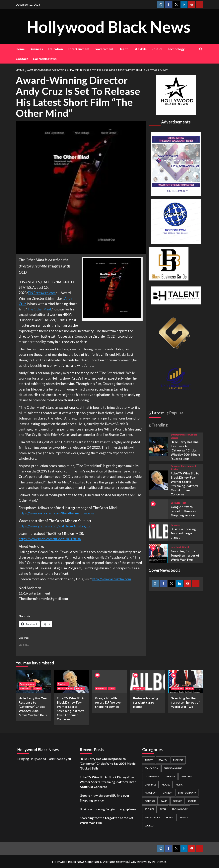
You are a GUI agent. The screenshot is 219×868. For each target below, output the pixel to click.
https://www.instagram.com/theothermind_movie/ (57, 513)
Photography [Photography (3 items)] (187, 793)
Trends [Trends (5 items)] (184, 817)
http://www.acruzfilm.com (112, 579)
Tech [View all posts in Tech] (184, 503)
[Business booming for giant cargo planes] (158, 531)
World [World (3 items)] (149, 826)
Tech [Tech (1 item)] (163, 809)
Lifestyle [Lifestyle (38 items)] (186, 776)
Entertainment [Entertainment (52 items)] (173, 768)
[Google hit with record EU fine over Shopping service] (109, 681)
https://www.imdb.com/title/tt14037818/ (50, 539)
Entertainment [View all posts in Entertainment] (178, 435)
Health (123, 49)
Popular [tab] (176, 413)
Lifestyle (140, 49)
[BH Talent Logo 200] (176, 295)
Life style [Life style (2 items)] (150, 785)
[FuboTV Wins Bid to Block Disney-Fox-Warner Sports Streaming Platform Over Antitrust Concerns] (158, 480)
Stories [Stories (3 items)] (149, 809)
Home (20, 49)
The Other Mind (39, 309)
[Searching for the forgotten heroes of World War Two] (158, 553)
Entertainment (79, 49)
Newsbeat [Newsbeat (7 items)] (151, 793)
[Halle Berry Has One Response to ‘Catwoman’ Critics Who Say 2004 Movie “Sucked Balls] (158, 446)
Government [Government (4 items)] (153, 776)
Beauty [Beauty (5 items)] (163, 760)
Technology (176, 49)
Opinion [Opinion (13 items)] (167, 793)
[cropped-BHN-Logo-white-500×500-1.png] (176, 94)
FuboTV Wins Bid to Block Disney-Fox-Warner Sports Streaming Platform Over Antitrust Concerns (108, 782)
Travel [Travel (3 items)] (170, 817)
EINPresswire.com (42, 293)
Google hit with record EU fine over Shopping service (184, 511)
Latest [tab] (158, 413)
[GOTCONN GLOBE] (176, 221)
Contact (22, 59)
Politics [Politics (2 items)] (150, 801)
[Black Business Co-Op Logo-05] (169, 263)
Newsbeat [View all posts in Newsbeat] (192, 435)
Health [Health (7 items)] (171, 776)
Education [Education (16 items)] (151, 768)
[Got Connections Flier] (176, 163)
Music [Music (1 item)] (179, 785)
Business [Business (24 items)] (178, 760)
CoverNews (139, 862)
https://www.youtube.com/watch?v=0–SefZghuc (55, 526)
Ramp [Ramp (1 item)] (164, 801)
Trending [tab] (159, 425)
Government (104, 49)
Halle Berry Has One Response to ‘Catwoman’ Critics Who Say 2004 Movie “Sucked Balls (185, 450)
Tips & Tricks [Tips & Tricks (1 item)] (152, 817)
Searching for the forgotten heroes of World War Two (185, 555)
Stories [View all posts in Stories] (174, 438)
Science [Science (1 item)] (177, 801)
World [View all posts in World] (185, 547)
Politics (157, 49)
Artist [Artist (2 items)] (149, 760)
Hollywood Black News (109, 26)
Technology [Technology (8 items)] (180, 809)
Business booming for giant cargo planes (183, 533)
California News (45, 59)
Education (55, 49)
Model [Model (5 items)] (166, 785)
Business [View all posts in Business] (176, 466)
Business (36, 49)
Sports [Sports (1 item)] (192, 801)
